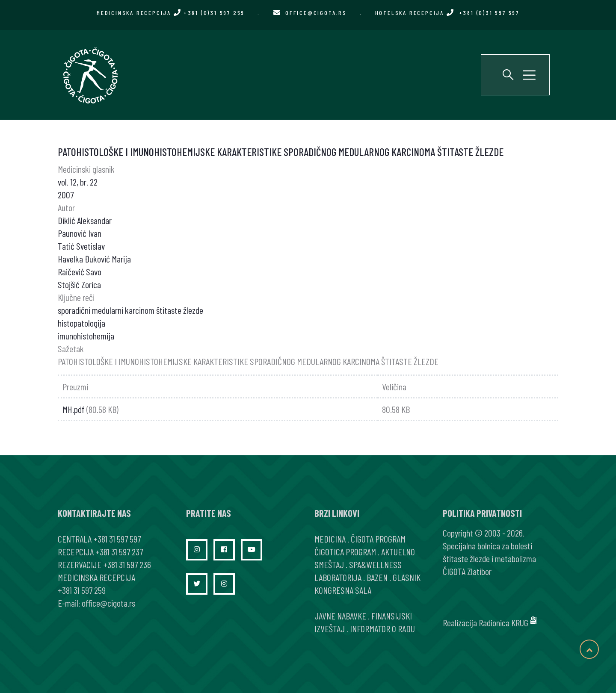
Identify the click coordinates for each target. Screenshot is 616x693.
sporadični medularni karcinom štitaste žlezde (130, 310)
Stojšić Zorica (79, 284)
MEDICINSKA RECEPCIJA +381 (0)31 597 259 (171, 13)
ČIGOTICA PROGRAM (345, 551)
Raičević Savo (80, 271)
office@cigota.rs (316, 13)
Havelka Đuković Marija (94, 259)
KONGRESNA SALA (343, 590)
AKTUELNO (398, 551)
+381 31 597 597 (117, 539)
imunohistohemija (86, 336)
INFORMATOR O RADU (382, 628)
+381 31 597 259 (82, 590)
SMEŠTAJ (329, 564)
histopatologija (81, 323)
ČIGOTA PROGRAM (378, 539)
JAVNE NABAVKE (340, 616)
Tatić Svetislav (81, 246)
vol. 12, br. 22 (78, 182)
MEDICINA (330, 539)
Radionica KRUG (503, 622)
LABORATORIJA (338, 577)
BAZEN (377, 577)
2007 (66, 195)
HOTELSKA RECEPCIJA (447, 13)
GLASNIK (407, 577)
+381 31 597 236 (127, 564)
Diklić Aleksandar (85, 220)
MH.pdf (74, 409)
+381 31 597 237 (119, 551)
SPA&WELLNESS (375, 564)
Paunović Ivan (80, 233)
